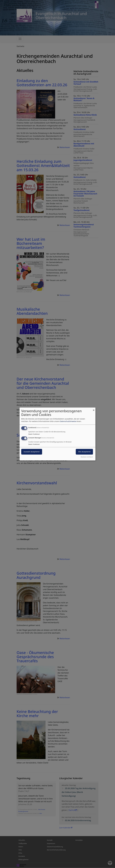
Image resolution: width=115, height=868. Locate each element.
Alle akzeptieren (84, 452)
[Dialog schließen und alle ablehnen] (94, 409)
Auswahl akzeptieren (32, 452)
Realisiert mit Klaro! (87, 457)
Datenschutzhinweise (68, 421)
